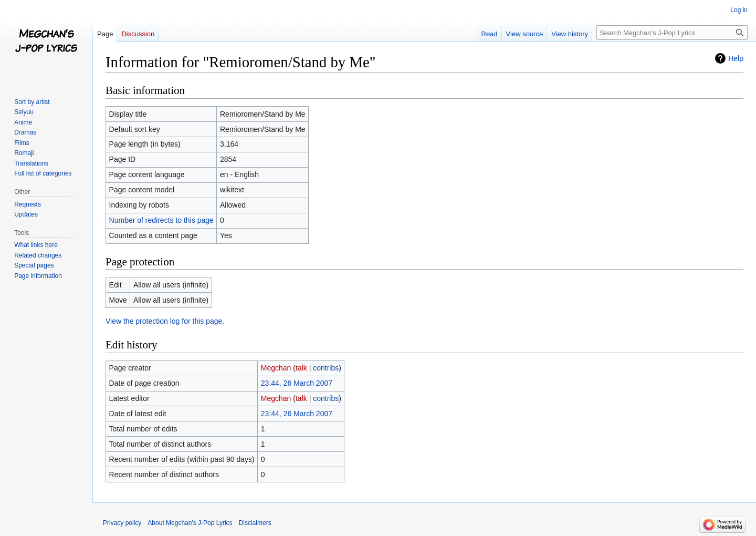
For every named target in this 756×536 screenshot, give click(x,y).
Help (736, 58)
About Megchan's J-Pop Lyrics (190, 523)
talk (301, 368)
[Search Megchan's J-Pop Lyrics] (672, 33)
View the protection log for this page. (165, 321)
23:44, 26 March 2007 (297, 383)
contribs (326, 368)
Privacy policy (122, 523)
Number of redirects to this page (161, 220)
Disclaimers (255, 523)
